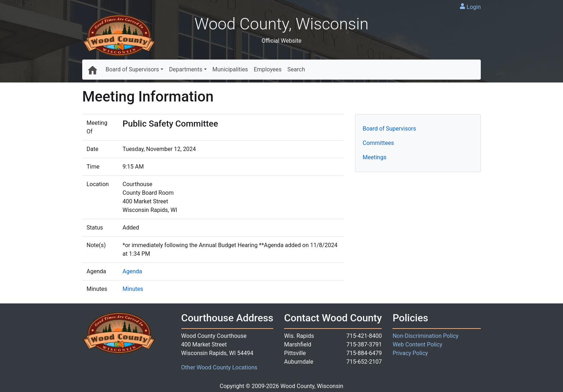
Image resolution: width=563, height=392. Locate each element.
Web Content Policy (417, 344)
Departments (186, 69)
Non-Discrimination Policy (425, 336)
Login (474, 7)
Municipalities (230, 69)
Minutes (133, 289)
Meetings (374, 157)
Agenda (132, 271)
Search (296, 69)
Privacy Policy (410, 353)
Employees (268, 69)
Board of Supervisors (132, 69)
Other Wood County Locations (219, 367)
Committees (378, 143)
